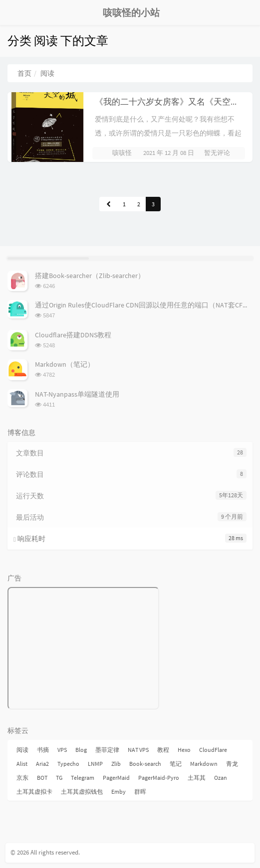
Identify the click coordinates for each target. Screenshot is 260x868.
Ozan (221, 778)
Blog (81, 750)
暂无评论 (217, 153)
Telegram (83, 778)
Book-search (145, 764)
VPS (62, 750)
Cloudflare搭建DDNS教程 (73, 335)
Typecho (68, 764)
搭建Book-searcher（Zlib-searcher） (90, 276)
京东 (22, 778)
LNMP (95, 764)
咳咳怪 (122, 153)
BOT (42, 778)
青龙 (232, 764)
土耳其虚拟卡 (34, 792)
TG (59, 778)
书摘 (43, 750)
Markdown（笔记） (65, 364)
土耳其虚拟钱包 (82, 792)
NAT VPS (138, 750)
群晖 (140, 792)
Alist (22, 764)
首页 (24, 73)
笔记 (176, 764)
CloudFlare (213, 750)
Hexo (184, 750)
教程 (163, 750)
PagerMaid (116, 778)
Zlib (116, 764)
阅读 (22, 750)
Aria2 (42, 764)
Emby (119, 792)
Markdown (204, 764)
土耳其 (197, 778)
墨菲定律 (107, 750)
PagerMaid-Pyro (159, 778)
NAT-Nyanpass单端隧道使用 (77, 394)
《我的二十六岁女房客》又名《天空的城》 (175, 102)
